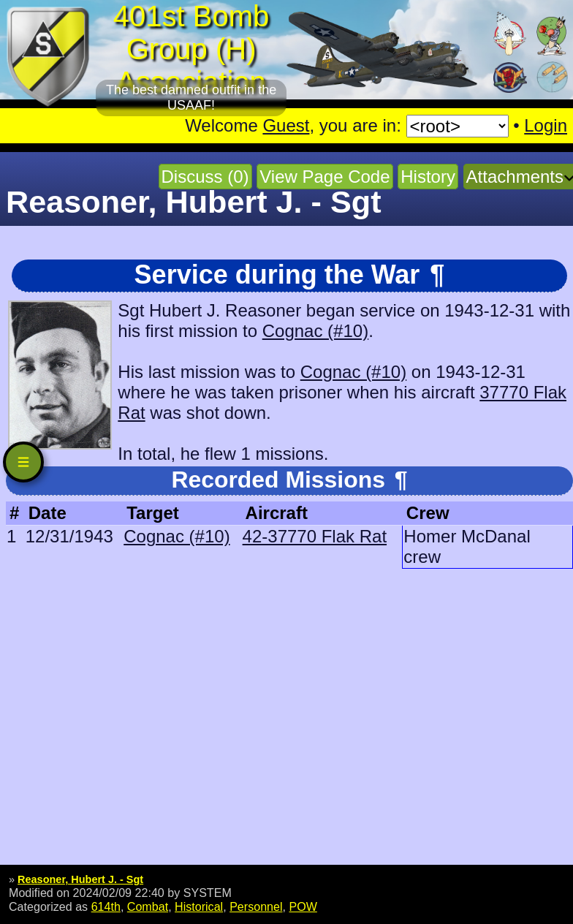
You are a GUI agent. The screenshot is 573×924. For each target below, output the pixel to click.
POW (303, 906)
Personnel (256, 906)
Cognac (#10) (315, 331)
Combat (148, 906)
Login (546, 125)
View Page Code (325, 177)
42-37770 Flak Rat (315, 536)
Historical (199, 906)
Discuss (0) (205, 177)
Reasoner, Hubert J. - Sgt (80, 879)
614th (106, 906)
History (428, 177)
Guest (286, 125)
